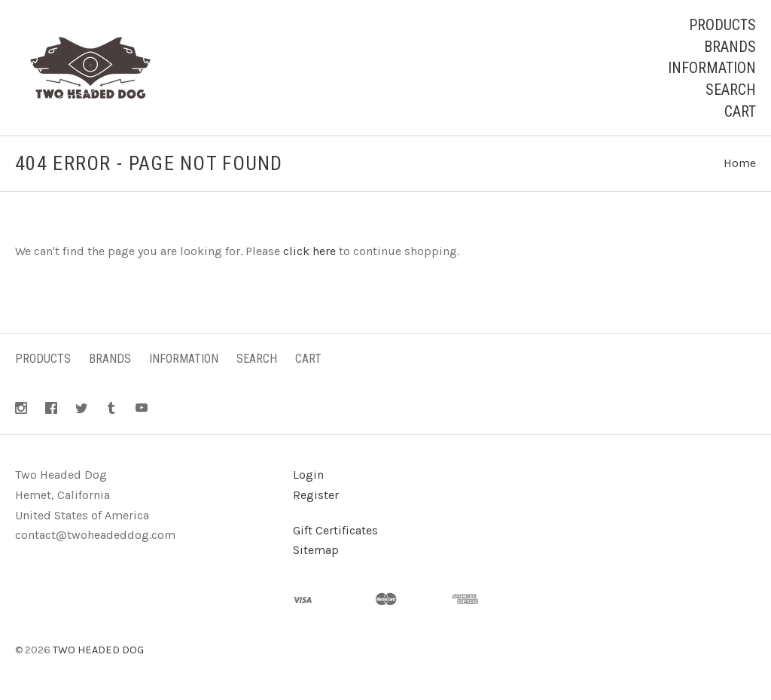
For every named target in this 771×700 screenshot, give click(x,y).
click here (309, 251)
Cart (740, 111)
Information (712, 68)
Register (316, 495)
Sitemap (316, 550)
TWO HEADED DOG (98, 650)
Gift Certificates (335, 530)
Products (722, 25)
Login (308, 475)
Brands (730, 47)
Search (731, 90)
